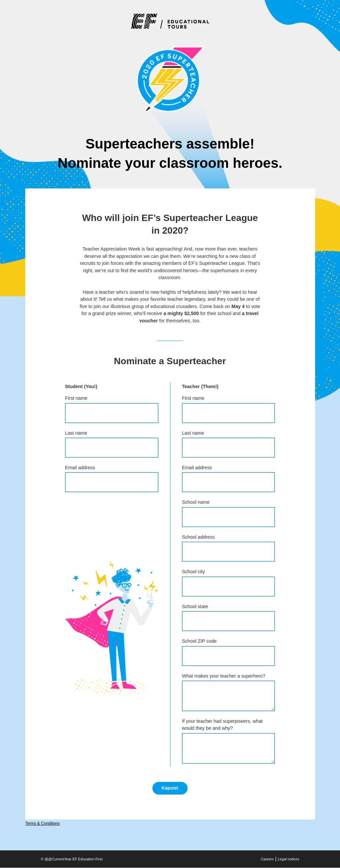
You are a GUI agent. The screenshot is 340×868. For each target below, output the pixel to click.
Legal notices (288, 859)
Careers (267, 859)
